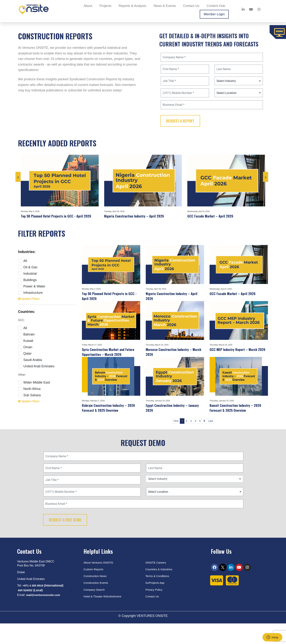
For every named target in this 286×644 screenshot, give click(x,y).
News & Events (165, 6)
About (88, 6)
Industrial (27, 277)
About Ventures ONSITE (99, 582)
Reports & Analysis (133, 6)
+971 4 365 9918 (33, 605)
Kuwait (26, 345)
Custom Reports (94, 589)
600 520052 (26, 610)
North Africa (29, 393)
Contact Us (191, 6)
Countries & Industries (160, 589)
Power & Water (32, 290)
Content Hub (216, 6)
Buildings (27, 284)
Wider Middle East (34, 387)
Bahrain (26, 338)
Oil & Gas (28, 271)
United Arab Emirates (36, 370)
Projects (106, 6)
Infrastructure (30, 296)
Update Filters (30, 303)
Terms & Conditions (158, 595)
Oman (25, 351)
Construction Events (97, 602)
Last (207, 438)
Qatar (25, 358)
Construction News (96, 595)
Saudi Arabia (30, 364)
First (124, 438)
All (23, 264)
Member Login (214, 14)
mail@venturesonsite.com (44, 614)
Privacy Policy (154, 609)
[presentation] (23, 184)
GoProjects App (155, 602)
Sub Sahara (29, 399)
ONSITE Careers (156, 582)
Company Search (95, 609)
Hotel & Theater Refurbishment (104, 616)
